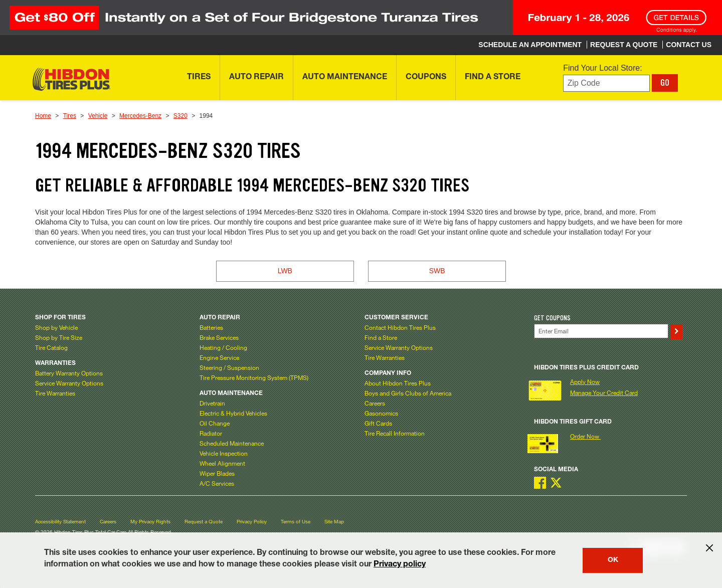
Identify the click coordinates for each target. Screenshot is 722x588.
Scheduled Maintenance (232, 443)
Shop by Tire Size (59, 337)
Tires (70, 116)
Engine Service (219, 357)
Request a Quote (204, 522)
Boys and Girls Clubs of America (408, 393)
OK (613, 560)
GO (665, 83)
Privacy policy (400, 565)
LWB (285, 271)
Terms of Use (296, 522)
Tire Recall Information (395, 433)
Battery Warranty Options (69, 373)
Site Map (334, 522)
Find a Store (381, 337)
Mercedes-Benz (140, 116)
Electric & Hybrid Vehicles (233, 413)
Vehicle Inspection (224, 453)
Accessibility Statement (60, 522)
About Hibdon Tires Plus (398, 383)
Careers (375, 403)
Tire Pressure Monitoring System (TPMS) (254, 377)
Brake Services (219, 337)
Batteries (211, 327)
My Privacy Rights (150, 522)
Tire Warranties (55, 393)
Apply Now (585, 381)
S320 (180, 116)
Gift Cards (378, 423)
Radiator (211, 433)
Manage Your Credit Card (604, 393)
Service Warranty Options (69, 383)
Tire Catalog (51, 347)
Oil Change (215, 423)
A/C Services (217, 483)
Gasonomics (381, 413)
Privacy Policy (252, 522)
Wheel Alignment (222, 463)
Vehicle (98, 116)
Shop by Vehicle (56, 327)
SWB (437, 271)
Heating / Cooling (223, 347)
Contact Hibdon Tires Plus (400, 327)
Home (43, 116)
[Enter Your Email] (601, 331)
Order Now (585, 436)
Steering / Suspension (229, 367)
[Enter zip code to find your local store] (606, 83)
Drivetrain (212, 403)
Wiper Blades (217, 473)
